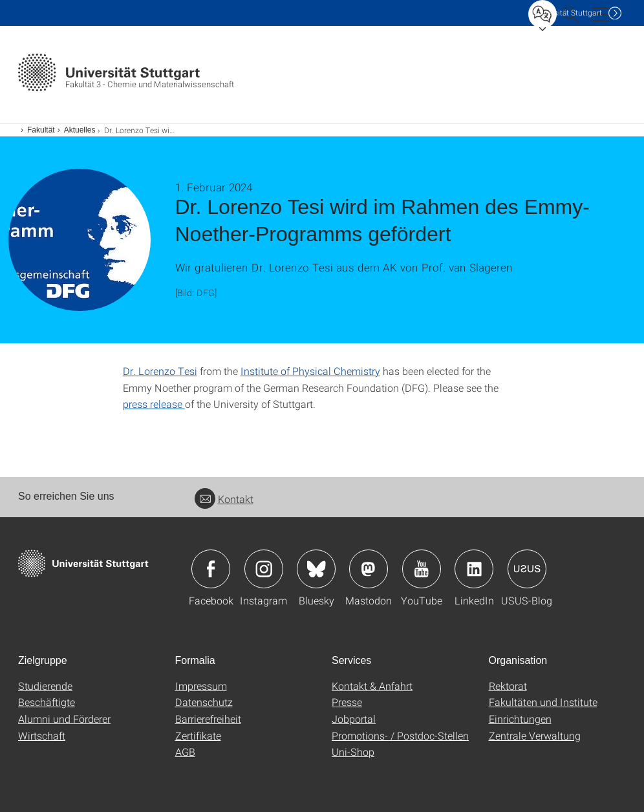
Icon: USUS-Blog (527, 569)
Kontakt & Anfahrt (372, 686)
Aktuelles (80, 130)
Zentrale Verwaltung (535, 735)
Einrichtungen (520, 719)
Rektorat (508, 686)
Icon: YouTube (422, 569)
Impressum (201, 686)
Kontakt (224, 499)
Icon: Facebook (211, 569)
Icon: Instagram (264, 569)
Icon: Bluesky (316, 569)
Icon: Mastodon (369, 569)
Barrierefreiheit (208, 719)
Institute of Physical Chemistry (310, 371)
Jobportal (354, 719)
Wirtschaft (42, 735)
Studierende (45, 686)
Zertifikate (198, 735)
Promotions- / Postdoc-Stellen (400, 735)
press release (154, 404)
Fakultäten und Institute (543, 702)
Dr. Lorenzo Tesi (160, 371)
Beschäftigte (47, 702)
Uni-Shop (353, 752)
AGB (185, 752)
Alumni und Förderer (64, 719)
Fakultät (41, 130)
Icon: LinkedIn (474, 569)
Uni (567, 13)
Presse (347, 702)
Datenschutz (204, 702)
